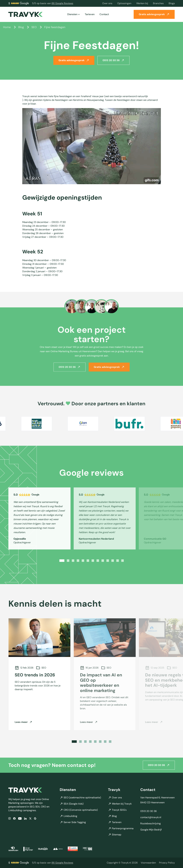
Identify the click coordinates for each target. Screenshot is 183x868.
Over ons (107, 3)
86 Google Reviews (62, 3)
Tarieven (90, 14)
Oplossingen (124, 3)
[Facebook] (14, 818)
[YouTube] (20, 818)
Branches (158, 3)
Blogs (172, 3)
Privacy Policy (167, 863)
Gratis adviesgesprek (154, 14)
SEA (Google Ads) (72, 804)
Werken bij (142, 3)
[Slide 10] (108, 561)
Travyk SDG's (117, 810)
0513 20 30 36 (113, 60)
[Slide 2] (68, 561)
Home (7, 27)
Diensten (74, 14)
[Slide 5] (83, 561)
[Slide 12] (118, 561)
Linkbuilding (68, 816)
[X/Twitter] (30, 818)
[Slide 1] (62, 561)
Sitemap (115, 835)
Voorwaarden (148, 863)
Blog (21, 27)
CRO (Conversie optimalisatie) (79, 810)
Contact (104, 14)
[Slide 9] (103, 561)
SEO (34, 27)
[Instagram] (10, 818)
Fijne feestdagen (55, 27)
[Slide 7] (93, 561)
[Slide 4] (78, 561)
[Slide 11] (113, 561)
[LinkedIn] (25, 818)
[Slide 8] (98, 561)
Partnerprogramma (121, 828)
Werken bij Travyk (120, 804)
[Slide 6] (88, 561)
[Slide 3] (73, 561)
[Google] (35, 818)
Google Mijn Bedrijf (151, 830)
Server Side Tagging (73, 822)
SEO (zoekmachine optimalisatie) (80, 798)
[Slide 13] (123, 561)
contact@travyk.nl (151, 817)
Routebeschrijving (151, 823)
